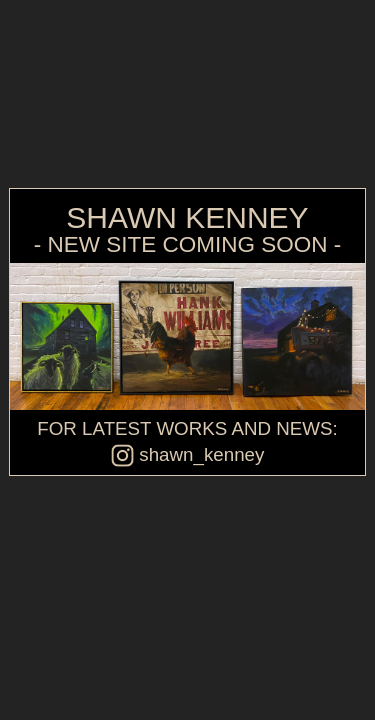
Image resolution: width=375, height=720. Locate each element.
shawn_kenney (188, 454)
